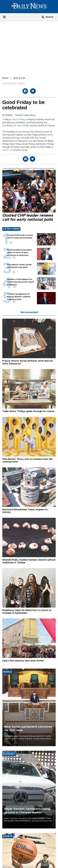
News (5, 78)
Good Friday (18, 120)
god (12, 150)
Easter (50, 135)
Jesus (19, 126)
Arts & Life (19, 78)
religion (6, 150)
